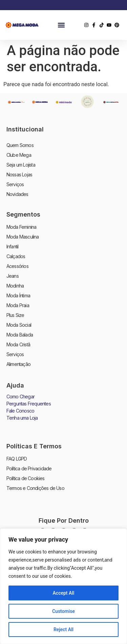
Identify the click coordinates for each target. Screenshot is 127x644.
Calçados (16, 256)
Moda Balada (20, 335)
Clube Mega (19, 155)
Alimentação (18, 364)
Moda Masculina (23, 237)
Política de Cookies (26, 478)
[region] (63, 586)
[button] (61, 25)
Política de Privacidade (29, 468)
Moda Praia (18, 305)
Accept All (64, 593)
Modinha (15, 286)
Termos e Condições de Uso (35, 488)
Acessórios (17, 266)
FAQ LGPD (17, 459)
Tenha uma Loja (22, 418)
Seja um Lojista (21, 165)
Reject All (63, 629)
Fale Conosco (20, 411)
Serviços (15, 184)
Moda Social (19, 325)
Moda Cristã (18, 344)
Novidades (17, 194)
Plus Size (15, 315)
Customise (63, 611)
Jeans (13, 276)
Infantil (13, 246)
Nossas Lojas (19, 175)
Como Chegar (20, 397)
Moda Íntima (18, 295)
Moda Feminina (22, 227)
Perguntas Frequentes (29, 404)
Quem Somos (20, 145)
